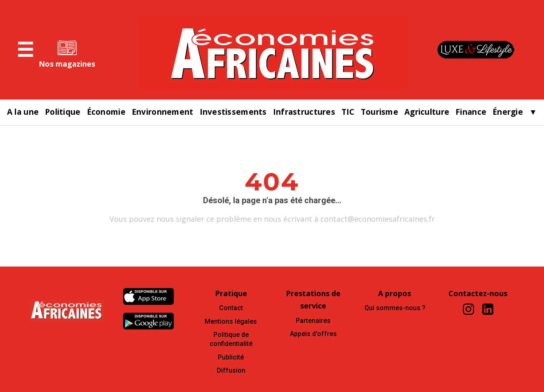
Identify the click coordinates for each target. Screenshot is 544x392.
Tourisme (379, 112)
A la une (23, 112)
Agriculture (427, 112)
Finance (471, 112)
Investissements (233, 112)
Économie (106, 112)
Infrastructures (304, 112)
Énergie (508, 112)
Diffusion (231, 371)
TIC (348, 112)
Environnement (163, 112)
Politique (63, 112)
